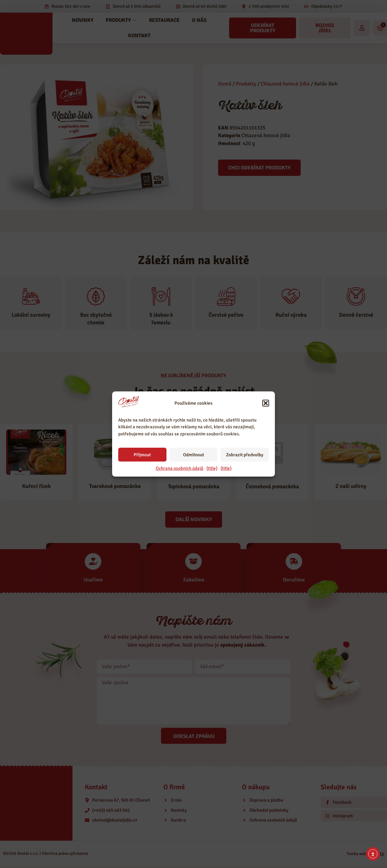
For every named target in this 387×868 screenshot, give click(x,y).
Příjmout (142, 455)
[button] (266, 403)
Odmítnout (193, 455)
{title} (212, 468)
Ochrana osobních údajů (180, 468)
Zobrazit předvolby (245, 455)
